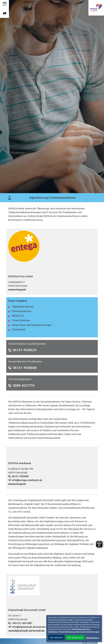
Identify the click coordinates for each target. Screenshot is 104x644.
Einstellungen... (93, 638)
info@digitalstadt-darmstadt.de (30, 627)
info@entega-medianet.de (27, 480)
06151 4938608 (25, 368)
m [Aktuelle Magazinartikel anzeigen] (4, 13)
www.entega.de (17, 290)
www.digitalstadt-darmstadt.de (26, 631)
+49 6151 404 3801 (22, 623)
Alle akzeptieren (75, 638)
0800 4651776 (24, 385)
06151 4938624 (25, 350)
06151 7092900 (20, 476)
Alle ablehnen (56, 638)
